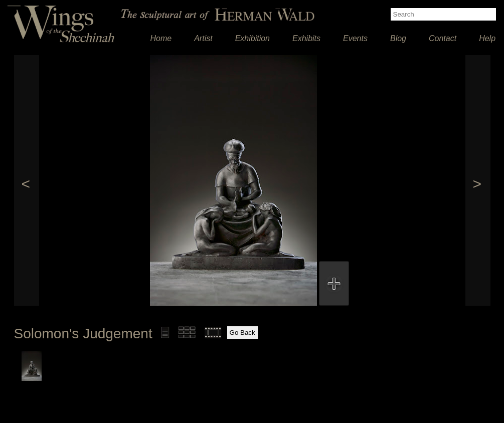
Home (161, 38)
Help (487, 38)
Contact (443, 38)
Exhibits (306, 38)
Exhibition (253, 38)
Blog (398, 38)
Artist (203, 38)
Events (355, 38)
